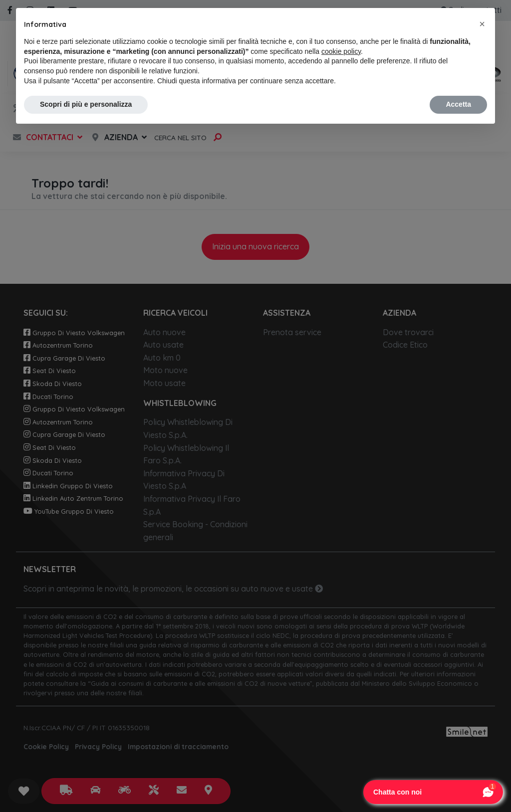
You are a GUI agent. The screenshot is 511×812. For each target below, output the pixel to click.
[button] (482, 24)
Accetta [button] (458, 104)
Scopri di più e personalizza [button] (86, 104)
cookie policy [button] (341, 51)
